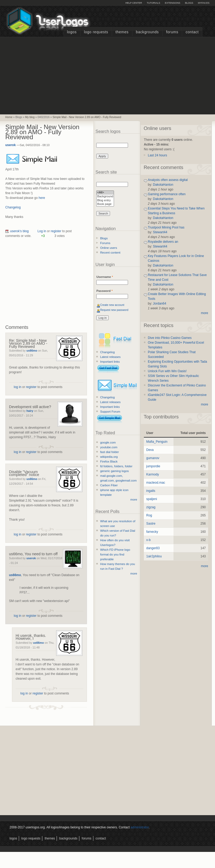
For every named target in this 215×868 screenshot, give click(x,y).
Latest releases (110, 357)
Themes (122, 32)
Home (9, 117)
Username (105, 277)
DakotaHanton (163, 185)
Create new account (112, 305)
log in (18, 387)
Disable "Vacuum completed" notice (24, 473)
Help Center (134, 3)
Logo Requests (96, 32)
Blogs (189, 3)
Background (105, 197)
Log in (42, 231)
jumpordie (153, 466)
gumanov (153, 458)
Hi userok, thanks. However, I (31, 637)
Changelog (13, 207)
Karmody (153, 474)
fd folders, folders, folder (116, 466)
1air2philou (154, 556)
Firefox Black (109, 461)
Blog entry (105, 201)
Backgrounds (147, 32)
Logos (72, 32)
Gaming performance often (167, 194)
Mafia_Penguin (157, 442)
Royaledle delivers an (163, 242)
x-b (148, 540)
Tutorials (153, 3)
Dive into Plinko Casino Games (170, 338)
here (42, 198)
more (134, 500)
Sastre (151, 524)
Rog (149, 515)
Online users (109, 248)
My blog (30, 117)
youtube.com (109, 447)
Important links (110, 362)
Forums (172, 32)
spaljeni (152, 499)
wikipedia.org (109, 457)
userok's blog (19, 231)
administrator (140, 827)
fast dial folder (110, 452)
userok (10, 145)
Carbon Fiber (109, 485)
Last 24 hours (157, 155)
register (56, 231)
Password (104, 291)
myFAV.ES (204, 3)
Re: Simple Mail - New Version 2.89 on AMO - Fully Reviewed (28, 344)
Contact (192, 32)
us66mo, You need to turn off (33, 554)
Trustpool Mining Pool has (166, 227)
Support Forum (110, 412)
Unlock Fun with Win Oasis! (167, 371)
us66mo (32, 351)
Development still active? (30, 407)
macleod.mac (156, 483)
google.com (108, 442)
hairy (30, 411)
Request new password (114, 310)
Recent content (110, 253)
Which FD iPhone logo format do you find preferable (115, 554)
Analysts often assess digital (168, 180)
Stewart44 (160, 232)
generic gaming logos (115, 471)
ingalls (151, 491)
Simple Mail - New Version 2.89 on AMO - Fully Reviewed (87, 117)
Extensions (172, 3)
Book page (105, 204)
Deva (150, 450)
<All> (105, 193)
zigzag (151, 507)
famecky (152, 532)
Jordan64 (159, 304)
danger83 (153, 548)
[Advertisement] (108, 75)
